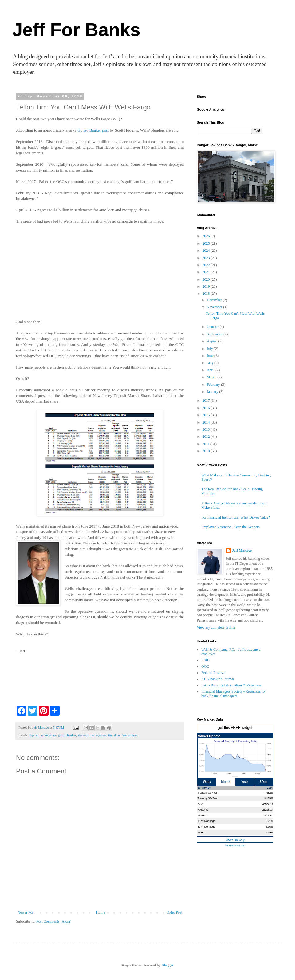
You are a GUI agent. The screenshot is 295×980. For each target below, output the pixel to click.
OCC (205, 666)
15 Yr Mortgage (206, 821)
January (213, 392)
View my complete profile (216, 627)
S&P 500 (203, 816)
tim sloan (115, 735)
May (211, 363)
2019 (207, 286)
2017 (207, 401)
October (213, 327)
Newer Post (26, 912)
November (215, 307)
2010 (207, 451)
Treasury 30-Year (207, 798)
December (215, 300)
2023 (207, 258)
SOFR (201, 832)
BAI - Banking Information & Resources (231, 685)
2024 (207, 251)
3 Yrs (264, 782)
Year (245, 782)
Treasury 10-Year (207, 793)
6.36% (269, 827)
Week (207, 782)
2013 (207, 429)
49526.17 (268, 804)
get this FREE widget (235, 728)
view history (235, 840)
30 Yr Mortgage (206, 827)
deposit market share (43, 735)
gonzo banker (67, 735)
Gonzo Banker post (93, 130)
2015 (207, 415)
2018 (207, 294)
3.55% (269, 832)
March (212, 377)
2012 (207, 437)
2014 (207, 422)
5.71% (269, 821)
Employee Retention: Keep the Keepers (230, 527)
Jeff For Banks (76, 30)
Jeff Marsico (242, 551)
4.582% (269, 793)
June (211, 356)
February (214, 385)
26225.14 (268, 810)
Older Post (174, 912)
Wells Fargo (130, 735)
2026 (207, 236)
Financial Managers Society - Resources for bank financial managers (234, 694)
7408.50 (268, 816)
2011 (207, 444)
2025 (207, 243)
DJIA (200, 804)
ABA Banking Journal (218, 679)
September (215, 334)
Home (101, 912)
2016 (207, 408)
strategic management (92, 735)
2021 (207, 272)
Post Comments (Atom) (54, 921)
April (211, 370)
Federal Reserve (213, 673)
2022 (207, 265)
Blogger (167, 965)
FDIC (205, 660)
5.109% (269, 798)
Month (226, 782)
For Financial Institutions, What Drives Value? (236, 517)
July (210, 349)
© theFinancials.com (235, 846)
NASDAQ (203, 810)
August (213, 341)
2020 (207, 279)
